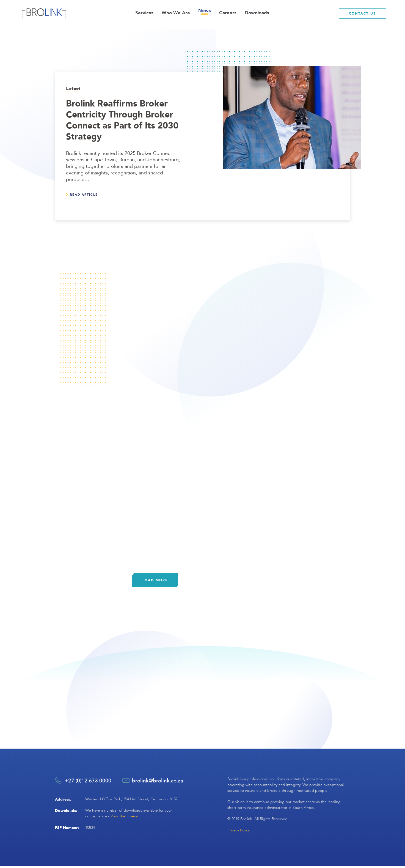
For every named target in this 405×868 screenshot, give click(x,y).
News (205, 10)
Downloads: (66, 812)
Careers (228, 13)
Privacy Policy (239, 832)
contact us (362, 13)
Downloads (257, 13)
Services (144, 13)
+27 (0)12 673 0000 (88, 782)
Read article (84, 195)
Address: (63, 800)
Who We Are (176, 13)
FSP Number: (67, 829)
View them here (124, 818)
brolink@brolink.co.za (158, 782)
